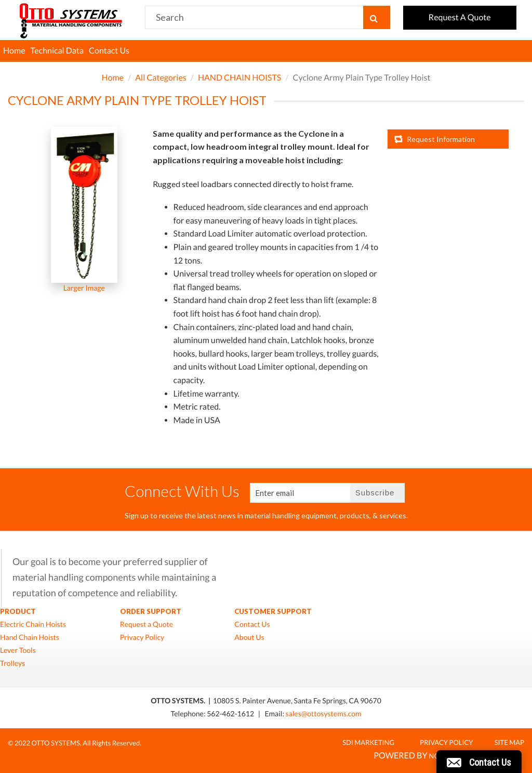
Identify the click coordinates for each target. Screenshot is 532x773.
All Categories (161, 78)
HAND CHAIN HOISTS (240, 78)
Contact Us (109, 51)
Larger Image (84, 288)
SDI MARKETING (368, 742)
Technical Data (57, 51)
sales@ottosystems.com (324, 713)
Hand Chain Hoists (30, 637)
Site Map (509, 742)
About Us (249, 637)
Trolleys (12, 663)
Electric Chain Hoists (33, 624)
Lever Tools (18, 650)
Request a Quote (147, 624)
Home (14, 51)
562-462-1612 (231, 713)
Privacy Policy (142, 637)
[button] (479, 762)
